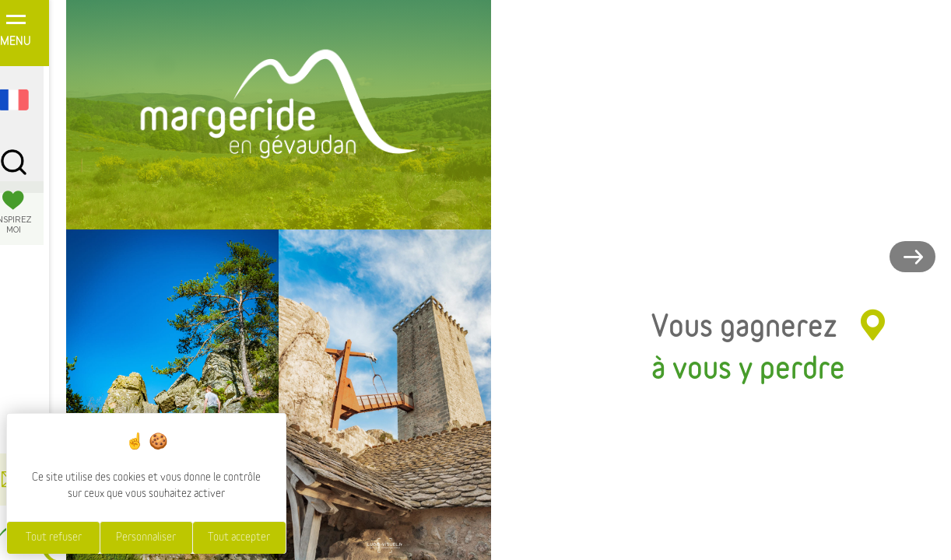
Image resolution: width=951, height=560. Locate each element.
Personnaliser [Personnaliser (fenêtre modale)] (146, 537)
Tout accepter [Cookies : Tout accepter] (239, 537)
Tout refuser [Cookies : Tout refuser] (54, 537)
